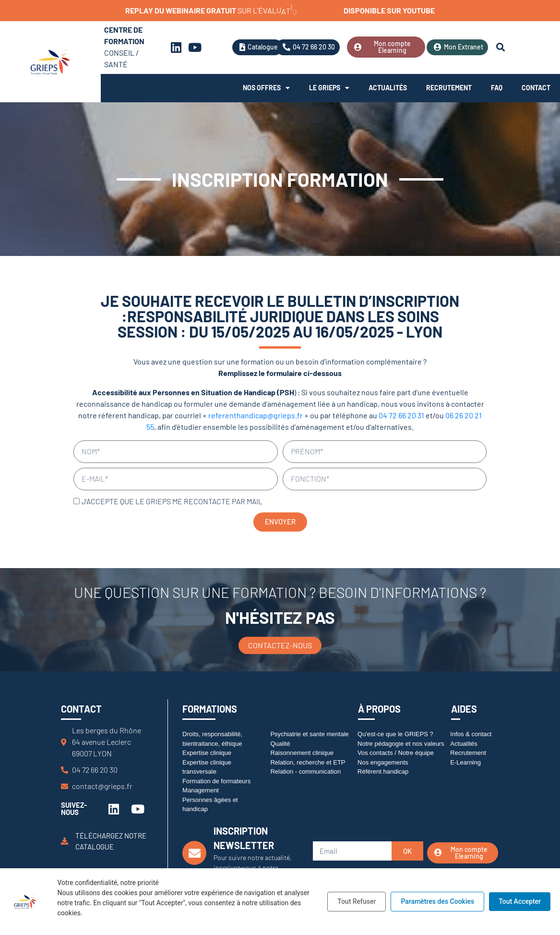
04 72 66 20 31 (401, 415)
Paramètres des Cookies (437, 901)
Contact (536, 88)
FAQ (497, 88)
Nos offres (266, 88)
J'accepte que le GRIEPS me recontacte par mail (172, 501)
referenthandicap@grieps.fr (256, 415)
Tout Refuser (357, 901)
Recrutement (449, 88)
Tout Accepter (520, 901)
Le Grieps (329, 88)
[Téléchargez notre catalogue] (65, 841)
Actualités (388, 88)
